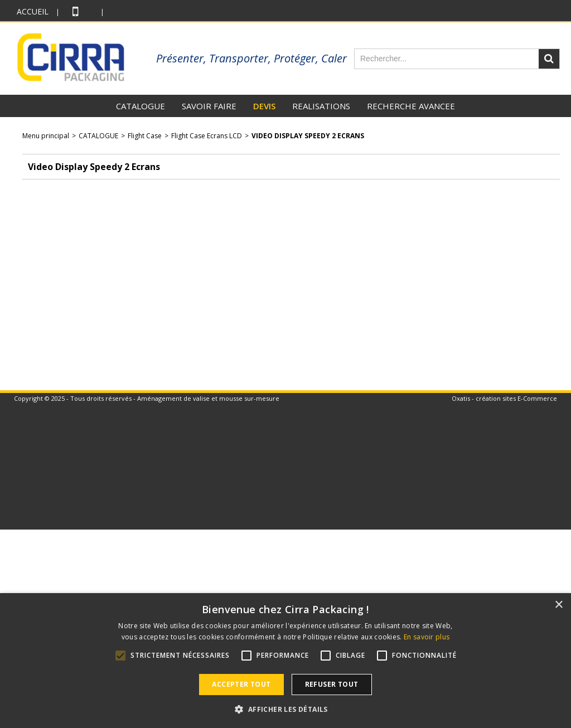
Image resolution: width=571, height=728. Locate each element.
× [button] (558, 605)
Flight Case (145, 136)
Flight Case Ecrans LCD (207, 136)
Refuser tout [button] (332, 684)
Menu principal (46, 136)
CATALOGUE (141, 106)
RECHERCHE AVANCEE (411, 106)
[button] (285, 709)
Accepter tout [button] (241, 684)
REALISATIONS (321, 106)
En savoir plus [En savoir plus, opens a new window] (427, 637)
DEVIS (264, 106)
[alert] (285, 661)
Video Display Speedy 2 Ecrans (308, 136)
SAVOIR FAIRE (209, 106)
